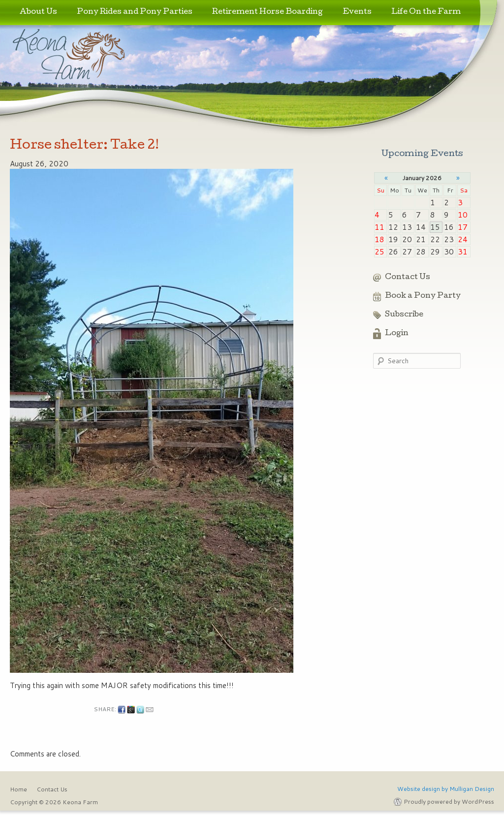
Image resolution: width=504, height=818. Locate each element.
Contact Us (408, 278)
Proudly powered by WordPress (449, 802)
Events (357, 12)
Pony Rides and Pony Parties (135, 12)
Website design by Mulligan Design (446, 789)
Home (18, 789)
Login (397, 334)
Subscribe (404, 315)
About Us (38, 12)
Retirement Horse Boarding (268, 12)
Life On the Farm (426, 12)
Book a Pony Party (423, 296)
